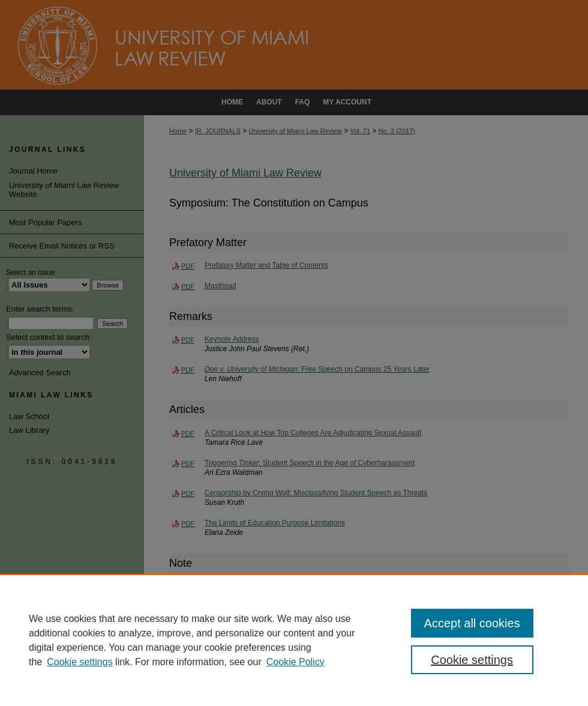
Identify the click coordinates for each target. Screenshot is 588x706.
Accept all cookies (472, 623)
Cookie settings (79, 662)
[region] (294, 640)
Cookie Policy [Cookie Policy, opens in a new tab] (295, 662)
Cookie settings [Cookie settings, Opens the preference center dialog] (472, 660)
